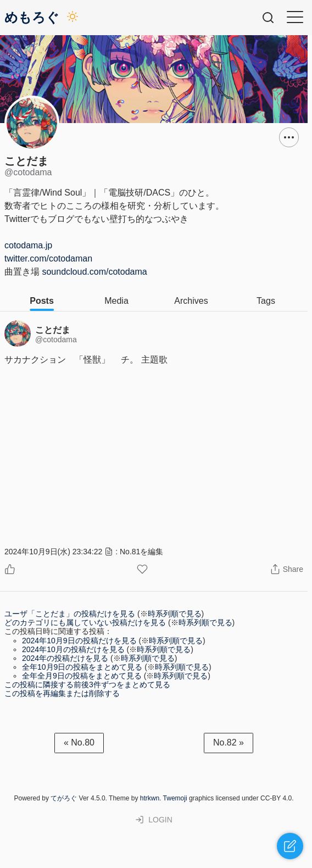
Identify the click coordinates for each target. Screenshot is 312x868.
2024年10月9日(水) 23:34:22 (53, 552)
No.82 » (229, 742)
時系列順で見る (175, 614)
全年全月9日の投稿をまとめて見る (82, 676)
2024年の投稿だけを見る (65, 658)
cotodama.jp (28, 245)
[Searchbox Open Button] (268, 18)
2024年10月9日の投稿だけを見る (79, 641)
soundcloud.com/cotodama (94, 272)
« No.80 (79, 742)
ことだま (53, 330)
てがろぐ (64, 798)
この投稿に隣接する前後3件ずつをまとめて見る (87, 685)
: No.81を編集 (134, 552)
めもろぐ (32, 18)
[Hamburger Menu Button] (295, 17)
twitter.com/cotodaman (48, 258)
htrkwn (150, 798)
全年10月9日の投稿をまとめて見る (82, 667)
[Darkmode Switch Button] (73, 18)
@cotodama (56, 340)
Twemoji (175, 798)
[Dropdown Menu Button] (289, 137)
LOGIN (154, 820)
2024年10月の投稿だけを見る (73, 649)
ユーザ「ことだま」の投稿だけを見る (70, 614)
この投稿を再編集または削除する (62, 693)
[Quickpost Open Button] (290, 846)
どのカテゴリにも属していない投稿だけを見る (85, 622)
